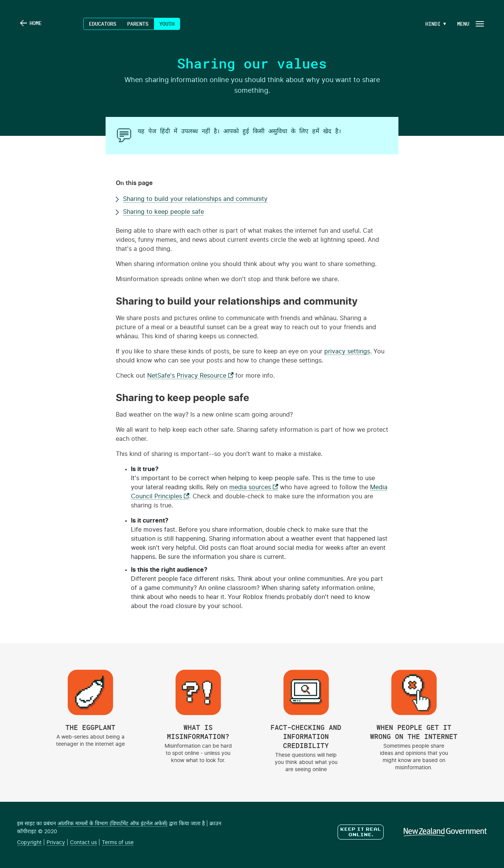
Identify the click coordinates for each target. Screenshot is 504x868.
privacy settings (347, 352)
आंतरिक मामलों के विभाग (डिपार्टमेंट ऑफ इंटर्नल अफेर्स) (113, 824)
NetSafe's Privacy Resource (190, 376)
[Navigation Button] (470, 24)
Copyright (29, 843)
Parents (138, 24)
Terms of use (118, 843)
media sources (254, 487)
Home (37, 24)
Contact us (83, 843)
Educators (103, 24)
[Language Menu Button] (430, 24)
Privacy (56, 843)
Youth (167, 24)
